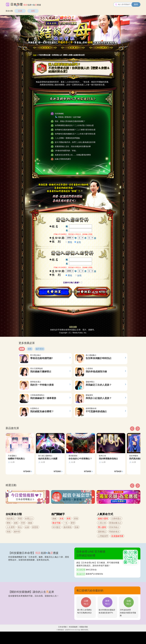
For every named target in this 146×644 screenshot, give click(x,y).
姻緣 (30, 523)
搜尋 (136, 4)
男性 (69, 242)
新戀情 (35, 527)
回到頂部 (73, 327)
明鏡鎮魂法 (114, 532)
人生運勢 (11, 527)
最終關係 (67, 527)
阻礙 (77, 527)
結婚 (20, 11)
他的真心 (11, 519)
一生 (65, 523)
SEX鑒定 (56, 527)
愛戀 (73, 523)
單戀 (20, 519)
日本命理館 (62, 627)
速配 (33, 11)
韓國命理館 (84, 627)
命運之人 (29, 519)
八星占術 (102, 523)
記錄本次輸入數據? (72, 283)
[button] (132, 486)
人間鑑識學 (103, 536)
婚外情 (17, 532)
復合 (20, 527)
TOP (35, 55)
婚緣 (54, 519)
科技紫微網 (73, 627)
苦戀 (23, 523)
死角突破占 (114, 527)
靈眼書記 (102, 532)
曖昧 (9, 523)
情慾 (9, 532)
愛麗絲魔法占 (115, 523)
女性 (78, 242)
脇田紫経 (40, 349)
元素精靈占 (116, 519)
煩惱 (76, 519)
